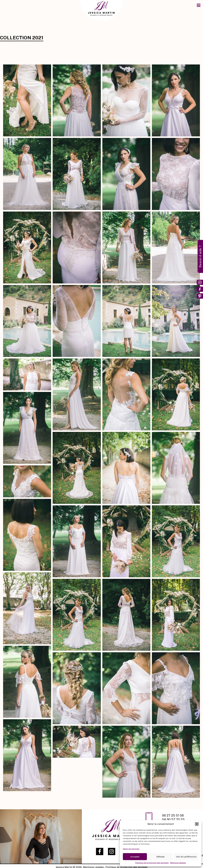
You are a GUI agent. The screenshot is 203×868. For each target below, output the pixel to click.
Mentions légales (178, 863)
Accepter (135, 857)
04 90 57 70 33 (173, 819)
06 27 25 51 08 (173, 815)
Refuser (161, 857)
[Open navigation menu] (199, 6)
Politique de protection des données (152, 863)
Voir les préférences (186, 857)
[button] (197, 824)
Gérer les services (131, 849)
